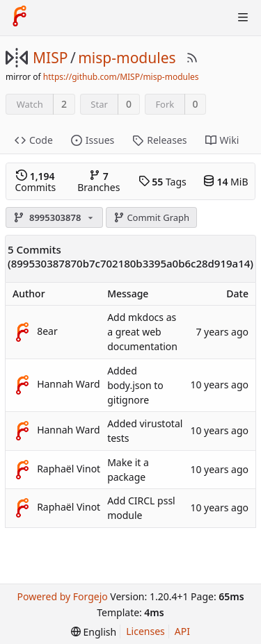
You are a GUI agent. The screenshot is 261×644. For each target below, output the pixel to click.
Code (34, 140)
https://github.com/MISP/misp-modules (121, 77)
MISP (50, 58)
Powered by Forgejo (62, 596)
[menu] (94, 632)
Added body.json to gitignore (135, 385)
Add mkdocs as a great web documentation (142, 332)
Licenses (145, 631)
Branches (98, 181)
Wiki (222, 140)
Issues (93, 140)
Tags (163, 181)
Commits (35, 181)
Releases (159, 140)
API (182, 631)
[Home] (19, 17)
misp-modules (127, 58)
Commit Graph (151, 217)
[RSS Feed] (192, 58)
